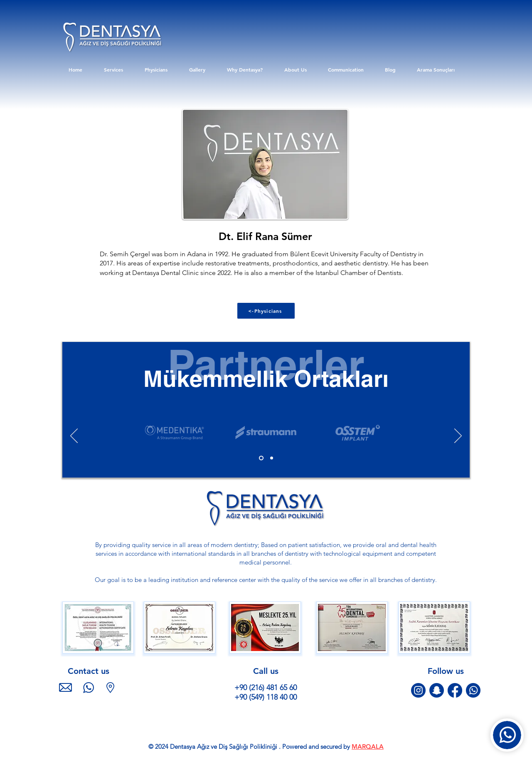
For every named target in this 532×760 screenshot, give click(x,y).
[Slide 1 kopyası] (272, 458)
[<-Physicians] (266, 311)
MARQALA (368, 746)
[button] (98, 628)
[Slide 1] (261, 458)
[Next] (458, 436)
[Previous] (74, 436)
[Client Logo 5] (174, 432)
